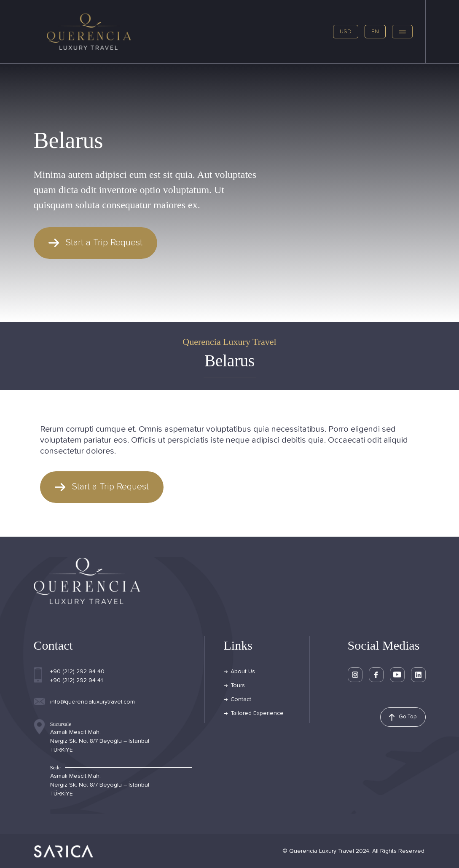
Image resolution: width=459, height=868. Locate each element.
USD (346, 32)
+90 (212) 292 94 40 (77, 672)
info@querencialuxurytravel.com (93, 702)
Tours (238, 685)
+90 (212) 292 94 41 (76, 680)
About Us (243, 672)
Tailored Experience (257, 713)
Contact (241, 699)
